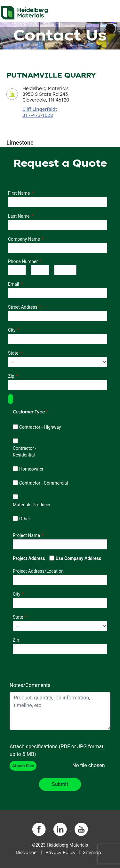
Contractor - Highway (40, 427)
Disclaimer (27, 852)
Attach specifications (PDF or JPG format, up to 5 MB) (57, 750)
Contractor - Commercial (44, 483)
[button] (11, 399)
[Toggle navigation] (109, 11)
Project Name (26, 535)
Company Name (24, 239)
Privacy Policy (60, 852)
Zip (11, 376)
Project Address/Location (38, 571)
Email (14, 284)
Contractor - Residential (24, 452)
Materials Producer (32, 505)
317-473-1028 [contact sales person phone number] (38, 115)
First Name (19, 193)
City (12, 330)
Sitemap (92, 852)
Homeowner (31, 469)
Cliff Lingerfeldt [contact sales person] (40, 109)
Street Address (23, 307)
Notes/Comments (30, 685)
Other (25, 519)
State (13, 353)
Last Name (19, 216)
